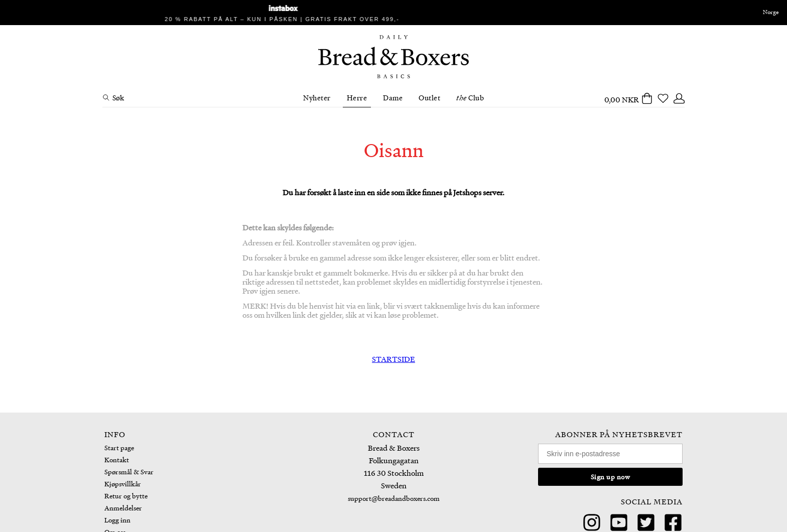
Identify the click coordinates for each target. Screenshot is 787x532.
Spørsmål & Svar (129, 472)
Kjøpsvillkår (123, 484)
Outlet (429, 97)
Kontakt (117, 459)
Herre (357, 97)
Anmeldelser (123, 508)
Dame (393, 97)
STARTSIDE (393, 359)
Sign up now (611, 477)
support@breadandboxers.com (394, 498)
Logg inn (117, 520)
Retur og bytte (126, 496)
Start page (119, 447)
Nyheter (317, 97)
